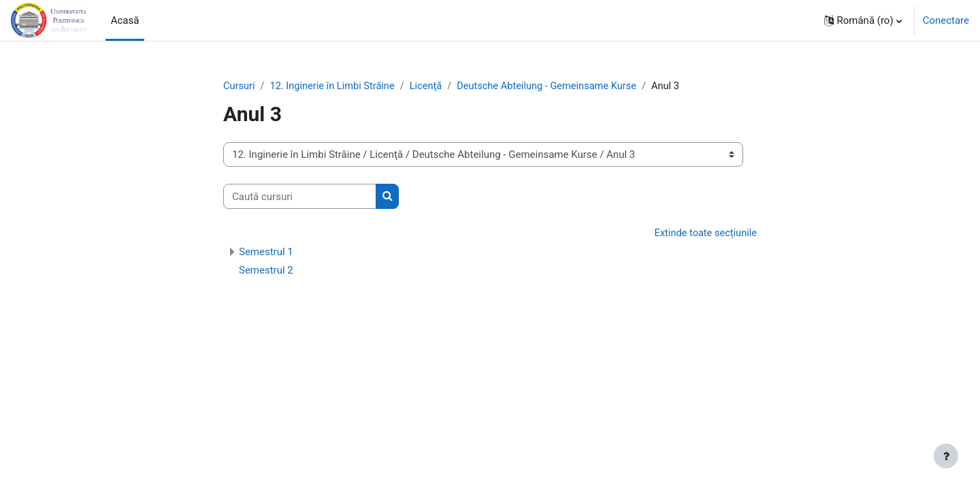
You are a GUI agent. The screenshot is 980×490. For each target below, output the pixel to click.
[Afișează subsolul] (946, 456)
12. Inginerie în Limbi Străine (335, 86)
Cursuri (240, 86)
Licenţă (431, 86)
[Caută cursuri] (300, 197)
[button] (863, 20)
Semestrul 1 (266, 252)
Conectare (946, 20)
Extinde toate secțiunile (704, 234)
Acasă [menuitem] (125, 20)
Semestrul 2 (266, 271)
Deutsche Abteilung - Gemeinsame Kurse (555, 86)
